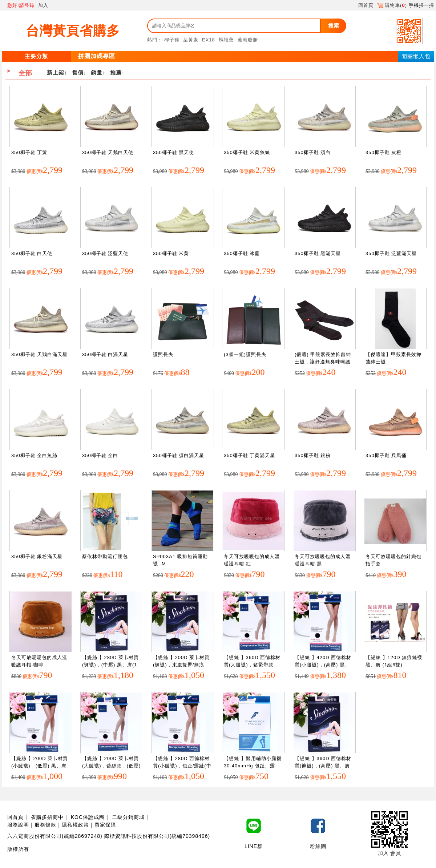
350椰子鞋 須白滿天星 (179, 455)
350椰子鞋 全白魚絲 (34, 455)
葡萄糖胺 (248, 40)
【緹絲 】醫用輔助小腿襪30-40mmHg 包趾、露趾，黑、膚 (253, 766)
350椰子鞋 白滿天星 (105, 354)
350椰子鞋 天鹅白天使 (108, 152)
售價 (78, 72)
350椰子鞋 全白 (100, 455)
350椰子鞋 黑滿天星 (318, 253)
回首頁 (366, 5)
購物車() (392, 5)
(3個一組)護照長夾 (245, 354)
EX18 (209, 40)
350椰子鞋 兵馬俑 (386, 455)
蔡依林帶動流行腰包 (105, 556)
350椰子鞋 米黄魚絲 (247, 152)
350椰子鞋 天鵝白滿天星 (39, 354)
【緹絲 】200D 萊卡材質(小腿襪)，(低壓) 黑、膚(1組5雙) (40, 766)
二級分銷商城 (128, 817)
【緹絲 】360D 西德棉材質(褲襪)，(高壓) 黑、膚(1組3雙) (323, 766)
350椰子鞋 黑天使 (173, 152)
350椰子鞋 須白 (313, 152)
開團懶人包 (416, 56)
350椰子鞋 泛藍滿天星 (391, 253)
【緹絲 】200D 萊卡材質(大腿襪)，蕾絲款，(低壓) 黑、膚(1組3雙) (111, 766)
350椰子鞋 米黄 (171, 253)
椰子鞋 (172, 40)
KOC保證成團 (88, 817)
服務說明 (18, 825)
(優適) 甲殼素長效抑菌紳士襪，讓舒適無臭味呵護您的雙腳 (323, 362)
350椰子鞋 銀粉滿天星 (37, 556)
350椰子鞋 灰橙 (383, 152)
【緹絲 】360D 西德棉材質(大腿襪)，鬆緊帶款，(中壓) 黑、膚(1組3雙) (252, 665)
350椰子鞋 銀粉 (313, 455)
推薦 (116, 72)
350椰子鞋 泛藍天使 (105, 253)
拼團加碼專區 (97, 56)
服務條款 (45, 825)
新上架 (56, 72)
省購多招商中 (47, 817)
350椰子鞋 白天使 (32, 253)
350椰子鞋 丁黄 (29, 152)
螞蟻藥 (226, 40)
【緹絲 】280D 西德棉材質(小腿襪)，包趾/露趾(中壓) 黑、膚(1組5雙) (182, 766)
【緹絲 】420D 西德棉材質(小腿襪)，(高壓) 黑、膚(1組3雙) (323, 665)
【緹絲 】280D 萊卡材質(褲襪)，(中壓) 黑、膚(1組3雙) (110, 665)
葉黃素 (191, 40)
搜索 (334, 26)
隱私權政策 (75, 825)
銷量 (97, 72)
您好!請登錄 (21, 5)
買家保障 (105, 825)
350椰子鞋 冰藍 (242, 253)
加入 (43, 5)
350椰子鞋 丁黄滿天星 (249, 455)
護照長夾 (163, 354)
